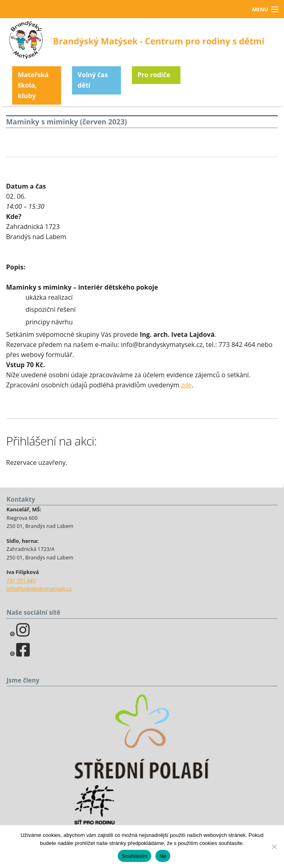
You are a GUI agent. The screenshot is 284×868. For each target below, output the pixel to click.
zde (187, 385)
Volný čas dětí (93, 80)
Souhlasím (135, 856)
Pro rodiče (154, 75)
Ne (163, 856)
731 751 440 (21, 580)
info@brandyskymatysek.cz (39, 588)
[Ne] (274, 847)
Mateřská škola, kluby (33, 85)
